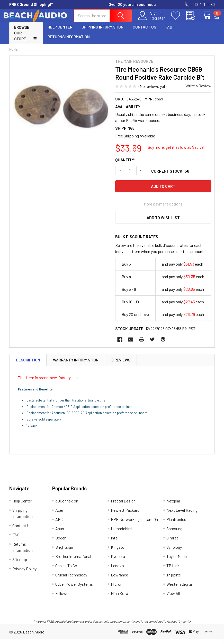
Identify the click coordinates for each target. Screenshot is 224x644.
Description (28, 365)
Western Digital (180, 589)
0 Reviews (121, 365)
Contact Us (144, 32)
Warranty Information (76, 365)
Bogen (61, 542)
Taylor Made (177, 561)
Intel (115, 542)
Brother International (73, 561)
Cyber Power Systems (74, 589)
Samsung (174, 533)
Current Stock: (170, 176)
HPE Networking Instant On (134, 524)
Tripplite (174, 579)
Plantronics (176, 524)
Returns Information (69, 41)
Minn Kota (119, 598)
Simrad (172, 542)
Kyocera (118, 561)
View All (173, 598)
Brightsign (64, 552)
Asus (60, 533)
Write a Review (198, 90)
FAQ (169, 32)
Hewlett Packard (125, 515)
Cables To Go (66, 570)
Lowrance (119, 579)
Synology (174, 552)
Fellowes (63, 598)
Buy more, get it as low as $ (176, 152)
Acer (59, 515)
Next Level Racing (182, 515)
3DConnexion (67, 505)
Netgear (173, 505)
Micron (117, 589)
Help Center (60, 32)
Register (152, 21)
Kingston (119, 552)
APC (59, 524)
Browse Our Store (22, 38)
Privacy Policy (24, 573)
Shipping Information (102, 32)
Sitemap (20, 564)
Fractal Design (123, 505)
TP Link (173, 570)
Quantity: (125, 164)
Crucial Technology (71, 579)
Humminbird (121, 533)
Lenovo (117, 570)
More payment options (163, 208)
